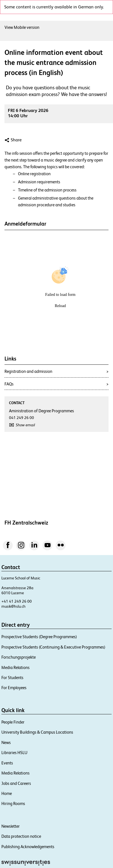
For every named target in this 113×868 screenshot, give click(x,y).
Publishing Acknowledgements (28, 847)
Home (7, 793)
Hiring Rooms (13, 803)
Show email (25, 425)
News (6, 742)
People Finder (13, 722)
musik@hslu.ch (13, 606)
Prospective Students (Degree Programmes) (39, 637)
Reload (60, 306)
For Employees (14, 688)
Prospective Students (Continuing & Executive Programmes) (53, 647)
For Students (12, 678)
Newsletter (11, 826)
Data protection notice (21, 836)
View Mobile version (22, 27)
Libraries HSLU (14, 753)
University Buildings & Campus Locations (37, 732)
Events (7, 763)
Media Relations (15, 667)
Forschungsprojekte (19, 657)
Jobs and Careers (16, 783)
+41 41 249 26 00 (17, 601)
